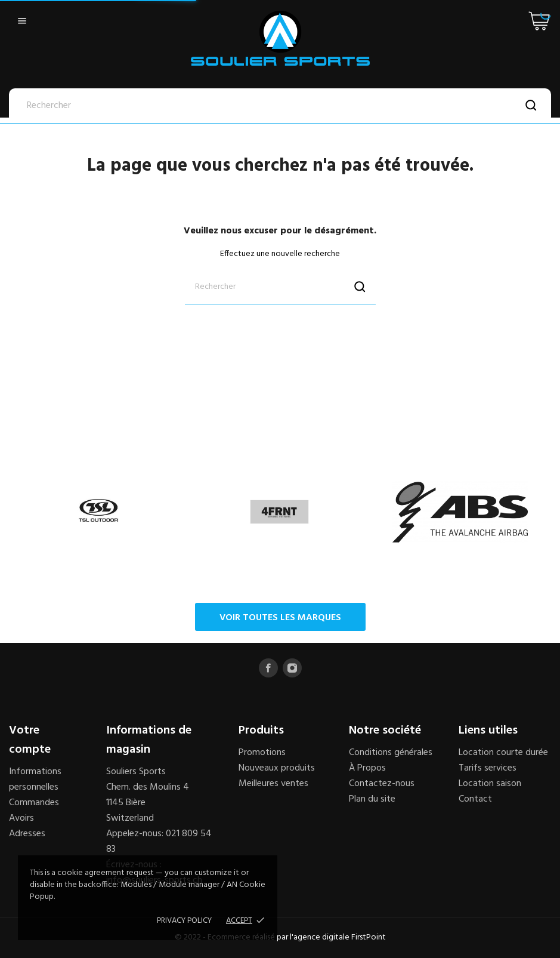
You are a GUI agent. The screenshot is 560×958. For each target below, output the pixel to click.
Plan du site (372, 799)
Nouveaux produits (277, 768)
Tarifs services (488, 768)
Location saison (490, 784)
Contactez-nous (382, 784)
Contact (475, 799)
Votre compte (30, 740)
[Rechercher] (280, 106)
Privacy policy (184, 921)
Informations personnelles (35, 780)
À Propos (367, 768)
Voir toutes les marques (280, 618)
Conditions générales (391, 753)
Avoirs (21, 818)
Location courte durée (503, 753)
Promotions (262, 753)
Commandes (34, 803)
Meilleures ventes (273, 784)
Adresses (27, 834)
